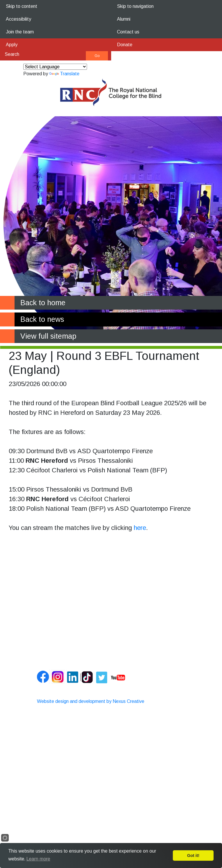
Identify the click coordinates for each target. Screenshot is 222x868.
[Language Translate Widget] (55, 67)
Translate (64, 74)
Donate (125, 45)
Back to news (42, 319)
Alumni (124, 19)
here (140, 528)
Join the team (20, 32)
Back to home (43, 303)
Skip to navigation (135, 6)
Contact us (128, 32)
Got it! (193, 856)
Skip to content (22, 6)
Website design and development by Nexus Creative (91, 701)
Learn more (38, 859)
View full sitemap (48, 336)
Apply (12, 45)
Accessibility (18, 19)
